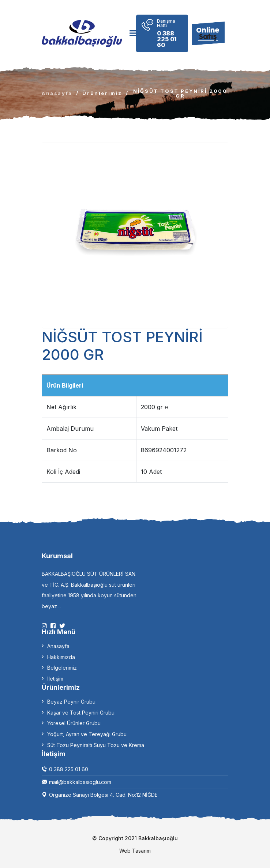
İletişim (55, 679)
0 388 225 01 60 (69, 769)
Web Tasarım (135, 851)
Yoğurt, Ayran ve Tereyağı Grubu (87, 734)
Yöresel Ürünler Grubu (74, 723)
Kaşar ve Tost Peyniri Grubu (81, 713)
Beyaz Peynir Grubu (71, 702)
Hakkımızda (61, 657)
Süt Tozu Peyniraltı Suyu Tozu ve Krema (96, 745)
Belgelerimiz (62, 668)
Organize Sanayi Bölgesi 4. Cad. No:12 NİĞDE (103, 795)
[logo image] (82, 33)
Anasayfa (57, 93)
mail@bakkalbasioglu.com (80, 782)
